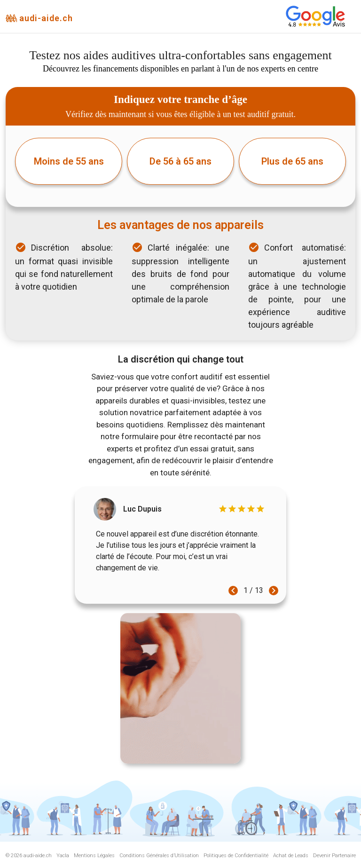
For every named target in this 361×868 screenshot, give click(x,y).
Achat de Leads (291, 856)
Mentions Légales (94, 856)
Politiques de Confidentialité (236, 856)
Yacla (63, 856)
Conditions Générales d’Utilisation (159, 856)
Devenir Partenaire (334, 856)
